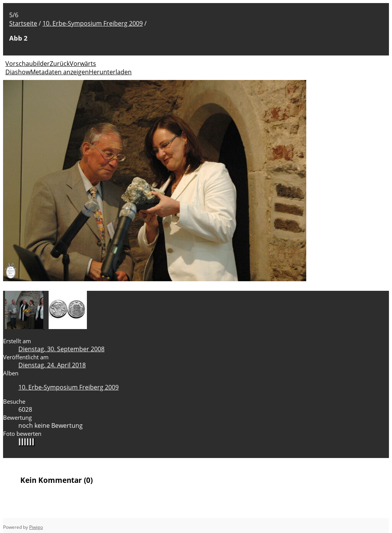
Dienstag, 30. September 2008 (61, 349)
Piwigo (36, 527)
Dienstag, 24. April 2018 (52, 365)
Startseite (23, 23)
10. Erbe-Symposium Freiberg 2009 (93, 23)
